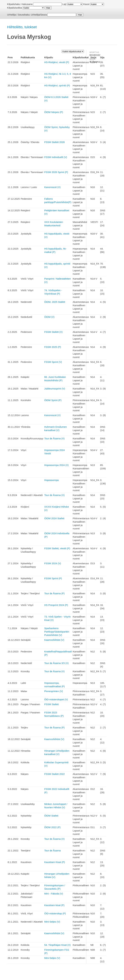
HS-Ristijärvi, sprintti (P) (57, 85)
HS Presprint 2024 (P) (56, 605)
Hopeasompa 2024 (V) (56, 465)
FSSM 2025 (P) (53, 347)
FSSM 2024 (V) (53, 563)
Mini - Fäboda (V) (54, 894)
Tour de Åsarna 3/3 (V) (56, 663)
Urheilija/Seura (39, 15)
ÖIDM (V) (49, 317)
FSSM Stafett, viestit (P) (57, 548)
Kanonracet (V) (52, 187)
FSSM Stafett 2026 (54, 142)
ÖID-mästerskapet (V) (56, 699)
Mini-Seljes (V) (52, 922)
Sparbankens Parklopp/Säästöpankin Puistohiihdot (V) (57, 632)
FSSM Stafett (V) (53, 332)
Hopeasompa (51, 480)
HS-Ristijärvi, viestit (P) (57, 62)
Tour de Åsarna (52, 850)
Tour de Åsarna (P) (54, 593)
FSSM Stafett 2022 (54, 774)
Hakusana (27, 4)
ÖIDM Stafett (51, 816)
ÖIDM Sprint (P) (53, 400)
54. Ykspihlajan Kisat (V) (57, 945)
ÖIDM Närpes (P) (54, 112)
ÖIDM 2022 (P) (52, 827)
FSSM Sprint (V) (53, 362)
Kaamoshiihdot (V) (54, 640)
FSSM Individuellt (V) (56, 157)
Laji (64, 4)
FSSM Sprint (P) (53, 578)
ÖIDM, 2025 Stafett (55, 302)
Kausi (86, 4)
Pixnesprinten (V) (54, 691)
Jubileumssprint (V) (55, 389)
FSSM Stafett (51, 704)
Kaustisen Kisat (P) (55, 862)
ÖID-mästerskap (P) (55, 913)
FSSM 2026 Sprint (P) (56, 172)
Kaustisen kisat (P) (54, 905)
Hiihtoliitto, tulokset (22, 27)
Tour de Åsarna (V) (54, 438)
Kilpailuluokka (15, 8)
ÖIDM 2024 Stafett (54, 518)
